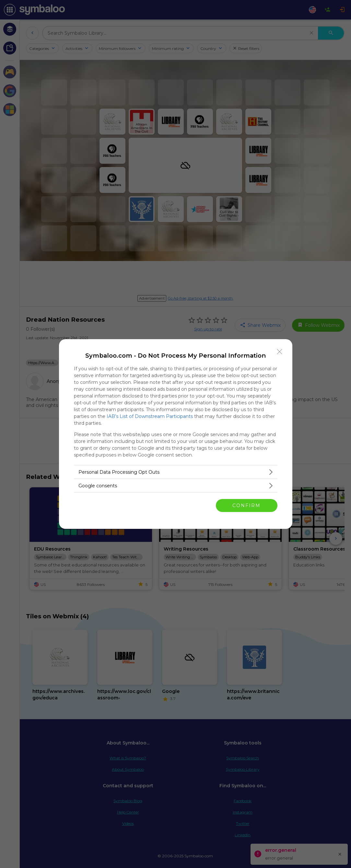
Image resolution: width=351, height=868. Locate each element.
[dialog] (176, 434)
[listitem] (176, 472)
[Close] (280, 352)
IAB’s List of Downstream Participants (150, 416)
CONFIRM (246, 505)
